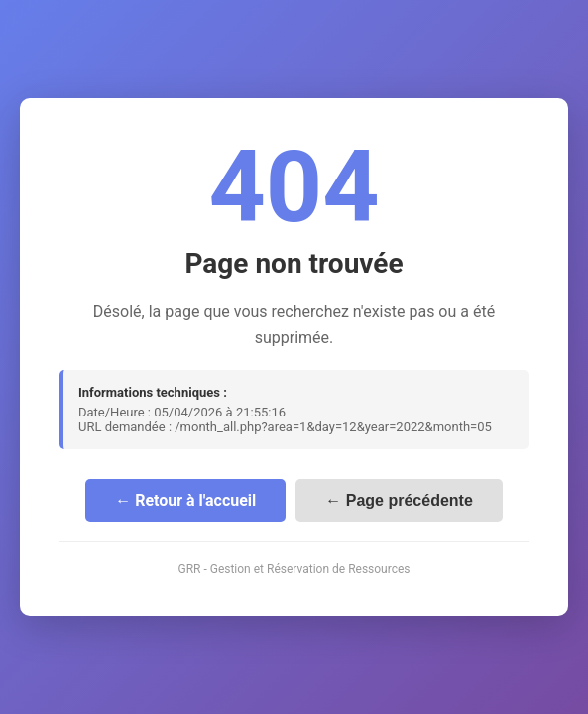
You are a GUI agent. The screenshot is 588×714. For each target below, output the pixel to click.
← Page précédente (399, 500)
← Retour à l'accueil (185, 500)
